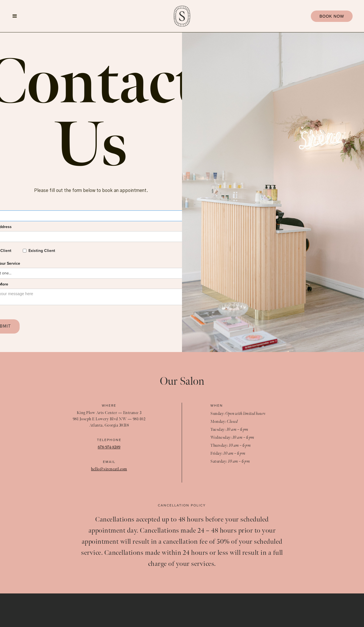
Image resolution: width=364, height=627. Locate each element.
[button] (17, 16)
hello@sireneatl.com (109, 469)
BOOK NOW (332, 16)
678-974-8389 (109, 447)
